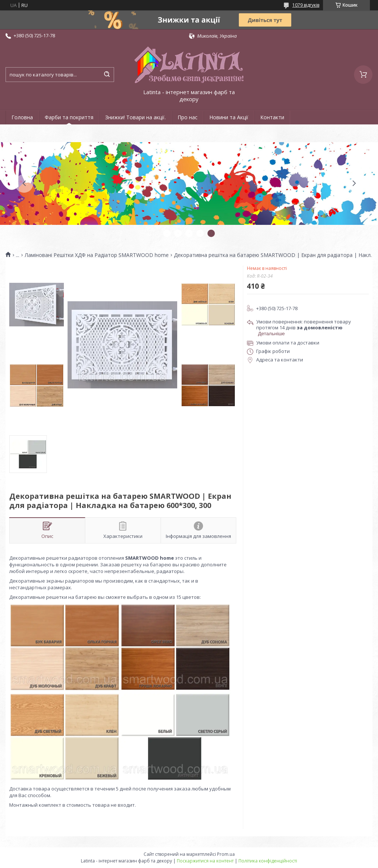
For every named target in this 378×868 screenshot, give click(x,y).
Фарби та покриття (69, 117)
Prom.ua (226, 854)
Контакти (272, 117)
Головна (22, 117)
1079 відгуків (306, 5)
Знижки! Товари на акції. (135, 117)
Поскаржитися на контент (205, 861)
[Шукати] (107, 75)
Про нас (188, 117)
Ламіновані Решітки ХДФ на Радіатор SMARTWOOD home (97, 255)
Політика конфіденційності (268, 861)
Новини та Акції (229, 117)
